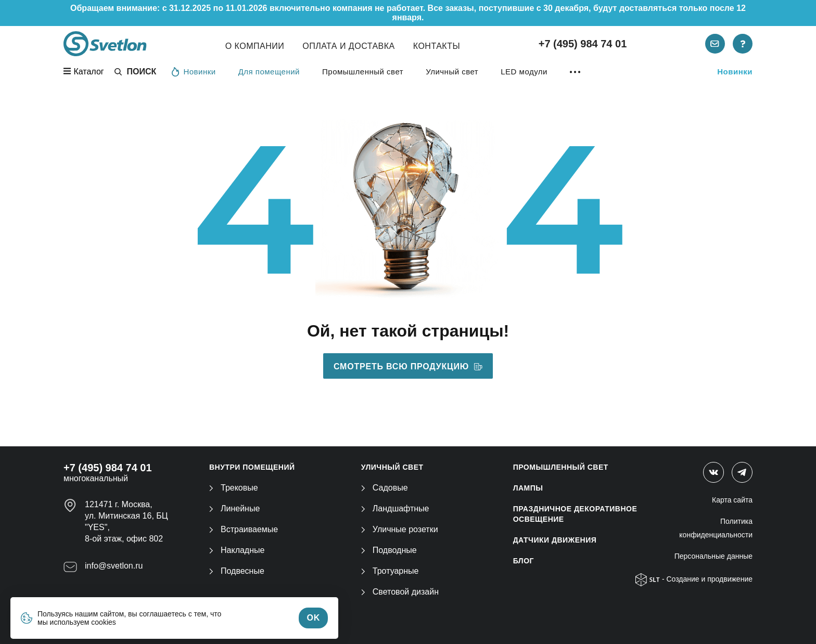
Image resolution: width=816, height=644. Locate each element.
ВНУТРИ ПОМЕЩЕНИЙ (252, 467)
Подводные (389, 550)
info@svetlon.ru (114, 566)
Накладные (237, 550)
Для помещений (269, 72)
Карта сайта (732, 500)
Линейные (234, 508)
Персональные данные (713, 556)
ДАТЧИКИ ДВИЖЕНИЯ (555, 540)
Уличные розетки (400, 529)
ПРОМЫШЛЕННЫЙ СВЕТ (561, 467)
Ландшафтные (395, 508)
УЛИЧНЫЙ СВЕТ (392, 467)
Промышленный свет (363, 72)
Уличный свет (452, 72)
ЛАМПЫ (528, 488)
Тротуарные (390, 571)
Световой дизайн (400, 592)
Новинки (194, 71)
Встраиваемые (244, 529)
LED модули (524, 72)
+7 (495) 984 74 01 (583, 44)
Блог (524, 561)
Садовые (385, 488)
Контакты (437, 46)
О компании (255, 46)
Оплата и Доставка (349, 46)
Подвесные (237, 571)
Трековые (234, 488)
